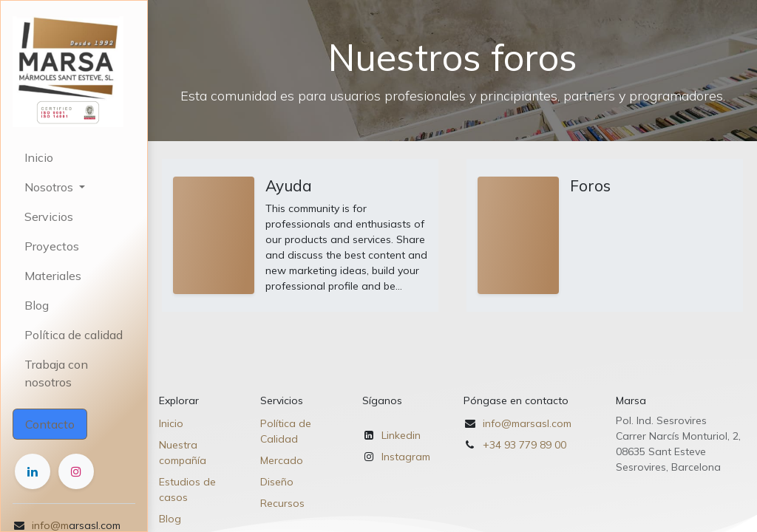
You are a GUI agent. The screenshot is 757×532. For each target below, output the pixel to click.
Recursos (282, 503)
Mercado (282, 460)
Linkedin (401, 435)
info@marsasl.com (527, 423)
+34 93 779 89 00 (525, 445)
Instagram (406, 457)
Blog (170, 519)
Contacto (50, 424)
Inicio (171, 423)
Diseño (277, 482)
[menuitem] (74, 157)
